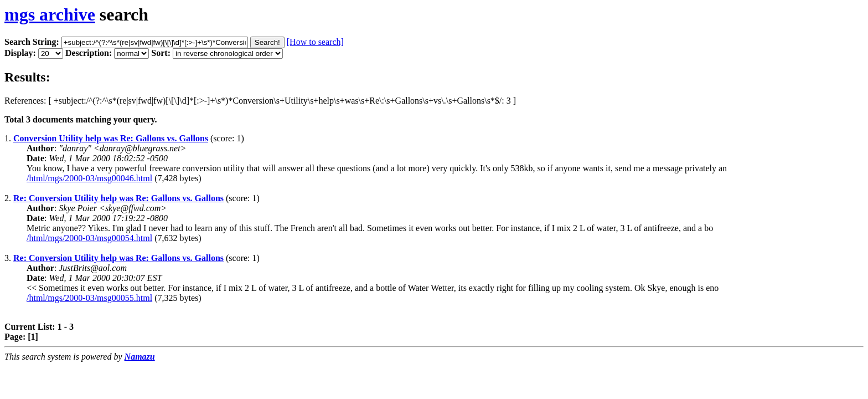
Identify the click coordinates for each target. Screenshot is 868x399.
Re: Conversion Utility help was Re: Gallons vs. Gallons (118, 198)
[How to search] (315, 42)
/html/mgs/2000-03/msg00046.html (89, 178)
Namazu (140, 357)
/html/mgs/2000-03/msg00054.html (89, 238)
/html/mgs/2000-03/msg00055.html (89, 298)
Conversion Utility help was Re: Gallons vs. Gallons (111, 138)
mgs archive (50, 14)
